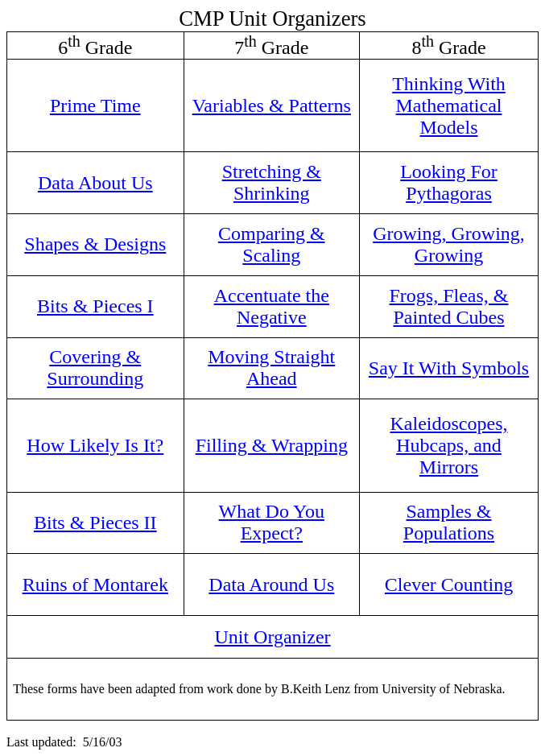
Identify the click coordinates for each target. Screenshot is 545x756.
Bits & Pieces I (95, 306)
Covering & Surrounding (95, 368)
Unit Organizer (272, 637)
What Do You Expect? (272, 522)
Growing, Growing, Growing (449, 244)
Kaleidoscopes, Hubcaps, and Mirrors (449, 445)
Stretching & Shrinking (272, 182)
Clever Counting (449, 585)
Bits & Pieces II (95, 523)
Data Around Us (271, 585)
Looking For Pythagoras (449, 182)
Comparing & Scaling (272, 244)
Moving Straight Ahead (271, 368)
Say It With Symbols (449, 368)
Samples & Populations (449, 522)
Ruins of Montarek (95, 585)
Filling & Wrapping (272, 445)
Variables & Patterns (272, 105)
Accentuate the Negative (272, 306)
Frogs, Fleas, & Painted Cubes (449, 306)
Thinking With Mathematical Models (449, 105)
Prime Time (95, 105)
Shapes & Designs (95, 244)
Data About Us (95, 183)
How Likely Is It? (95, 445)
